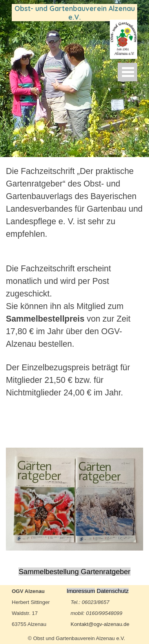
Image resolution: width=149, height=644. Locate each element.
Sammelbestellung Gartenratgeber (74, 572)
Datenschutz (113, 591)
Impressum (81, 591)
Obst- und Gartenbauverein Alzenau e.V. (76, 13)
